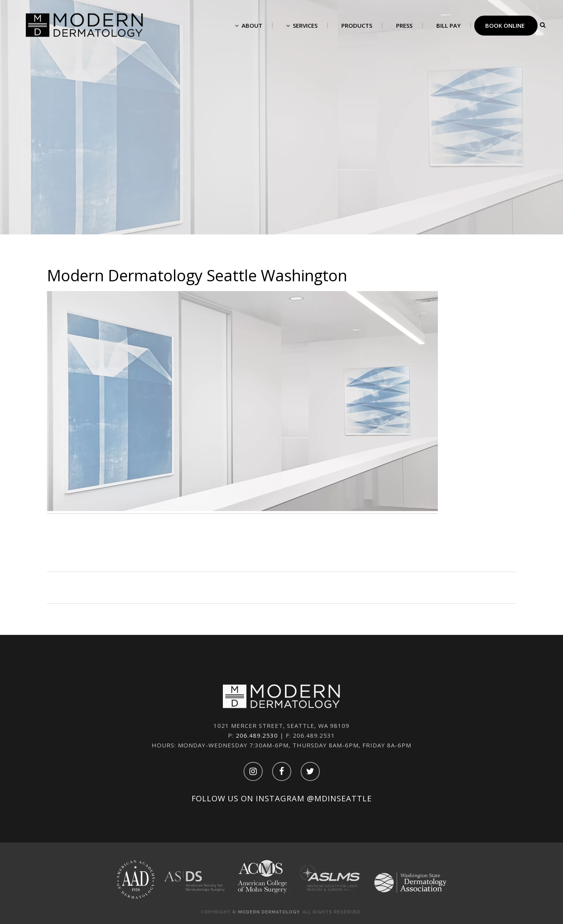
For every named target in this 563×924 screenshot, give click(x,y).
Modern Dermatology (269, 912)
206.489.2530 (257, 735)
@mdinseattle (339, 798)
